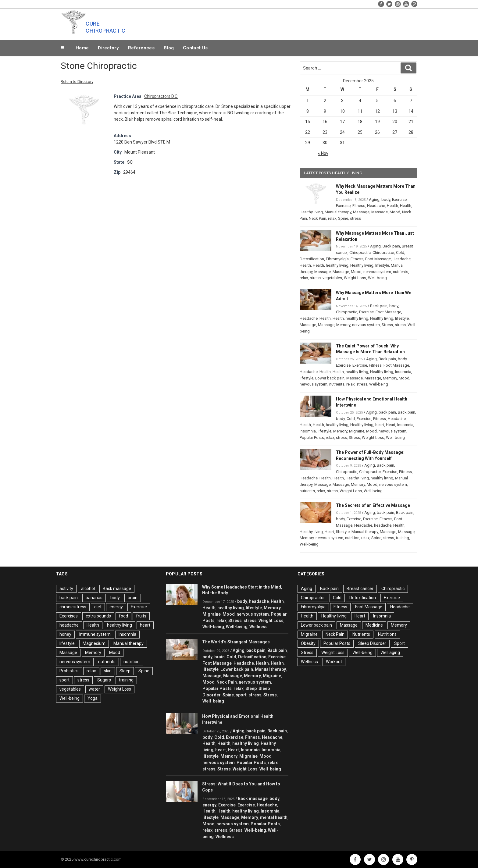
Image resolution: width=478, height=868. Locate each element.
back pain (387, 412)
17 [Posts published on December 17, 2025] (342, 122)
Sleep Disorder (372, 643)
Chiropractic (360, 253)
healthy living (337, 265)
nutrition (352, 538)
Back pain (391, 246)
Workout (334, 662)
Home (82, 48)
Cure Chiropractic (105, 27)
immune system (95, 634)
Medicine (374, 625)
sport (64, 680)
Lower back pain (330, 378)
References (141, 48)
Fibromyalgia (337, 259)
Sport (400, 643)
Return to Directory (77, 82)
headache (383, 525)
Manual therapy (338, 212)
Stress (387, 325)
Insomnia (403, 372)
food (123, 616)
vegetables (332, 278)
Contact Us (195, 48)
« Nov (323, 153)
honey (65, 634)
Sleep (125, 671)
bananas (94, 598)
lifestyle (382, 265)
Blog (169, 48)
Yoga (93, 698)
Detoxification (312, 259)
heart (380, 425)
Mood (395, 212)
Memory (343, 325)
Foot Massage (378, 259)
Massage (361, 212)
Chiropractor (383, 253)
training (403, 538)
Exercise (399, 199)
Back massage (117, 589)
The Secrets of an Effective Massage (373, 505)
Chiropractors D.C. (161, 96)
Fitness (359, 206)
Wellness (259, 627)
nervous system (377, 272)
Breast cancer (360, 589)
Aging (374, 199)
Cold (400, 253)
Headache (376, 206)
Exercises (69, 616)
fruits (141, 616)
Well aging (390, 653)
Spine (343, 218)
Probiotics (69, 671)
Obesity (308, 643)
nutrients (401, 272)
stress (355, 218)
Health (392, 206)
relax (332, 218)
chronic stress (73, 607)
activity (66, 589)
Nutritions (387, 634)
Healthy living (311, 212)
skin (108, 671)
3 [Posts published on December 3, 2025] (342, 101)
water (94, 689)
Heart (391, 425)
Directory (108, 48)
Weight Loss (355, 278)
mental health (274, 817)
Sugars (104, 680)
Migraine (357, 431)
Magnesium (94, 643)
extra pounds (98, 616)
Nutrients (361, 634)
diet (98, 607)
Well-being (377, 278)
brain (133, 598)
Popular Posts (312, 438)
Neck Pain (317, 218)
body (386, 199)
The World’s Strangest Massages (236, 642)
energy (116, 607)
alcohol (88, 589)
